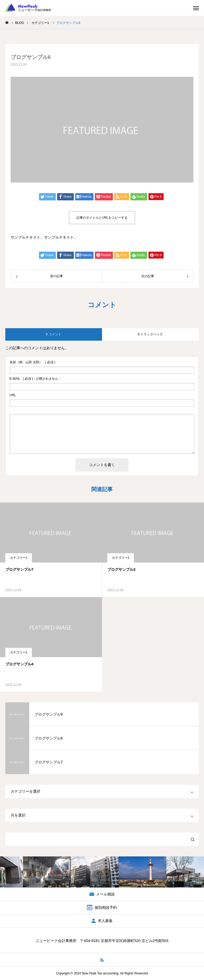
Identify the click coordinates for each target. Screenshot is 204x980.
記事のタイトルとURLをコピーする (102, 218)
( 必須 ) (32, 362)
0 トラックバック (150, 334)
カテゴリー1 (19, 558)
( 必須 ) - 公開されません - (35, 379)
